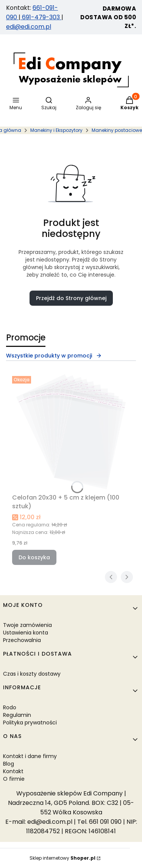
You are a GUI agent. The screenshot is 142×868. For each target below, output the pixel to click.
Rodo (10, 707)
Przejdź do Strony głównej (71, 298)
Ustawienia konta (26, 633)
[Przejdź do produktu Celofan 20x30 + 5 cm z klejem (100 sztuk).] (71, 432)
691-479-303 (41, 17)
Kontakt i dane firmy (30, 756)
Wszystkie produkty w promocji (54, 356)
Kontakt (13, 771)
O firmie (14, 779)
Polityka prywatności (30, 723)
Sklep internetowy (62, 858)
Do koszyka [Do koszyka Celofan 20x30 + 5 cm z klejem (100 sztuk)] (34, 557)
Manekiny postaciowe (117, 130)
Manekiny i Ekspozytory (56, 130)
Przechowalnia (22, 640)
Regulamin (17, 715)
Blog (9, 764)
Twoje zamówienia (27, 625)
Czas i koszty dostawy (32, 674)
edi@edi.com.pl (29, 27)
